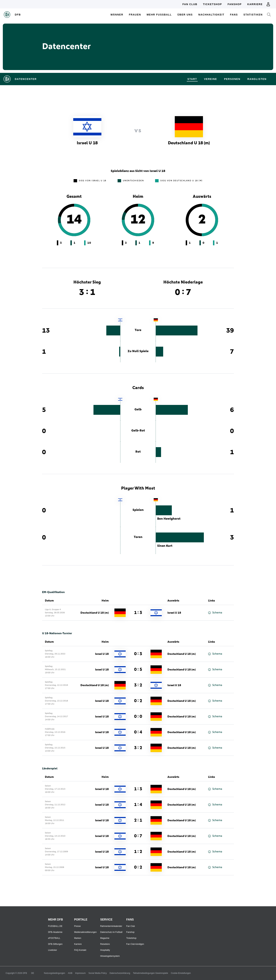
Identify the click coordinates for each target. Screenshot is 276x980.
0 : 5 (138, 670)
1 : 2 (138, 852)
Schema (215, 613)
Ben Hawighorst (169, 519)
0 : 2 (138, 701)
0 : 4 (138, 732)
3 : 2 (138, 685)
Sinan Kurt (165, 546)
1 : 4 (138, 805)
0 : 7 (138, 836)
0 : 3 (138, 654)
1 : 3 (138, 613)
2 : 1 (138, 820)
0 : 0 (138, 717)
